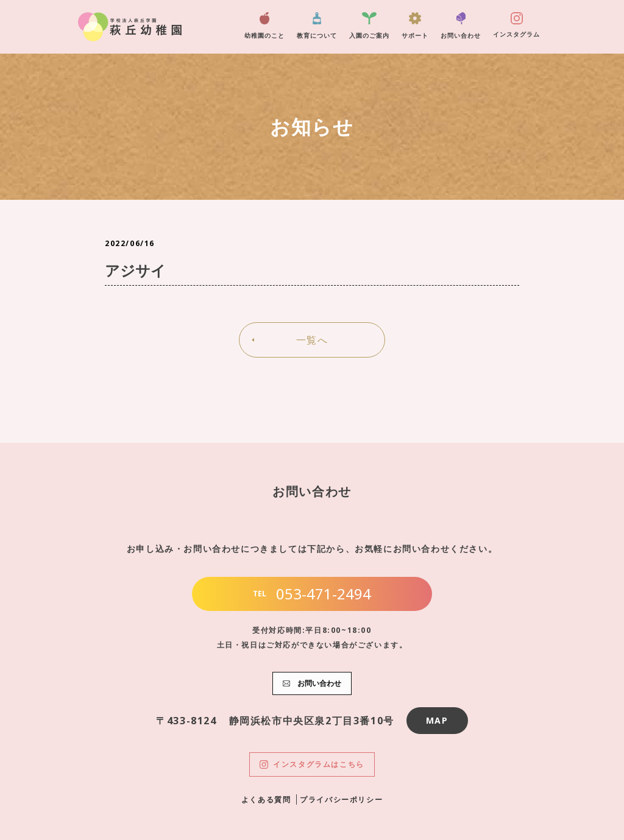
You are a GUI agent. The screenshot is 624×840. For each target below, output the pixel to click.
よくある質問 (266, 799)
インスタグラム (516, 25)
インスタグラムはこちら (312, 764)
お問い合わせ (461, 26)
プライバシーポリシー (341, 799)
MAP (437, 720)
